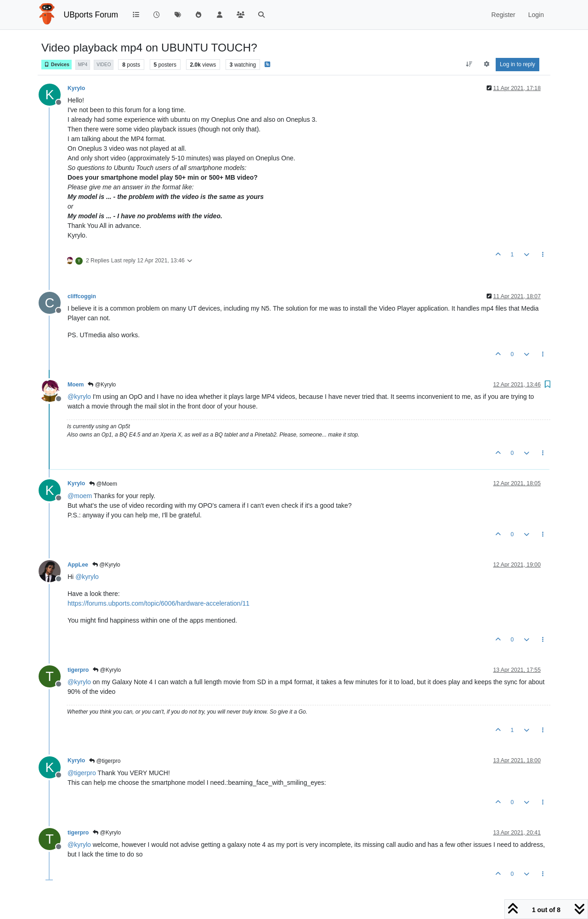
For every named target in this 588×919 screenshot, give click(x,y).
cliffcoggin (82, 296)
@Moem (103, 484)
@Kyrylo (102, 385)
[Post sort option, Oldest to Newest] (469, 64)
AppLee (78, 565)
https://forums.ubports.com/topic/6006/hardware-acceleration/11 (158, 603)
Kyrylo (76, 88)
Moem (76, 385)
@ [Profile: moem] (80, 496)
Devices (57, 65)
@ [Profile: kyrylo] (79, 397)
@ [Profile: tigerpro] (82, 773)
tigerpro (78, 670)
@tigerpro (105, 761)
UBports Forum (91, 15)
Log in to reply (517, 64)
